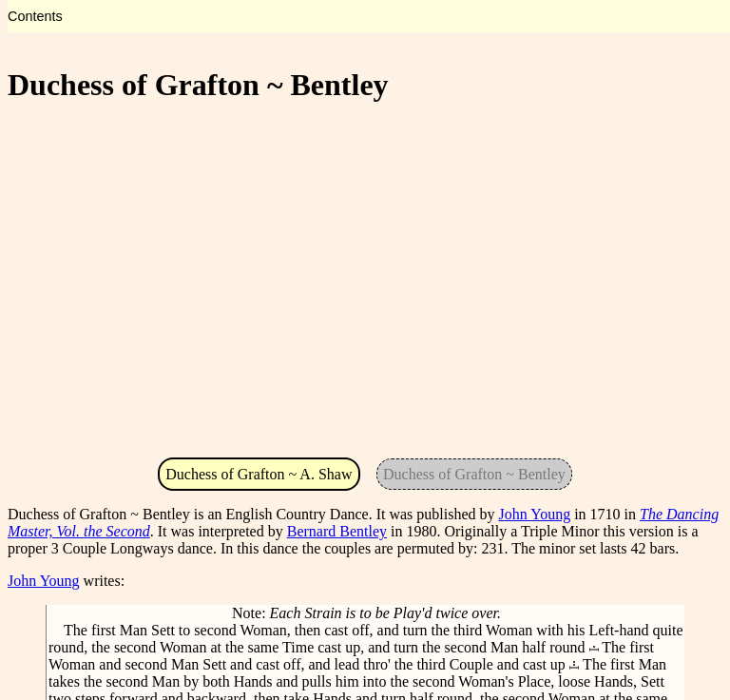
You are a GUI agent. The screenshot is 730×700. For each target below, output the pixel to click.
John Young (535, 514)
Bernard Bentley (337, 531)
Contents (35, 16)
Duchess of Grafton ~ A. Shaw (259, 474)
